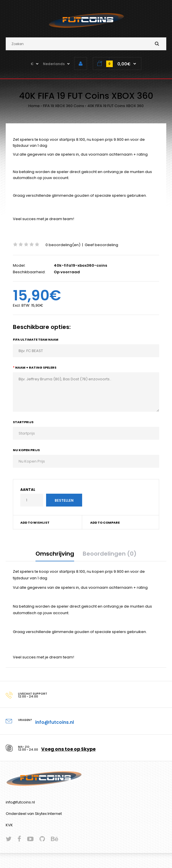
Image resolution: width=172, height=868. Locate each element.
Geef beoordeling (101, 245)
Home (34, 106)
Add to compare (105, 523)
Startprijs (23, 422)
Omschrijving (55, 554)
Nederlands (54, 64)
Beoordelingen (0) (110, 554)
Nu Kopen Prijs (26, 450)
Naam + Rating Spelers (36, 367)
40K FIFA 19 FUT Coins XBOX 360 (115, 106)
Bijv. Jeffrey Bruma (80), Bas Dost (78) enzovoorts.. (86, 392)
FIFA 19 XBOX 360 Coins (64, 106)
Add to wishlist (35, 523)
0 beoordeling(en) (63, 245)
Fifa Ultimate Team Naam (36, 339)
